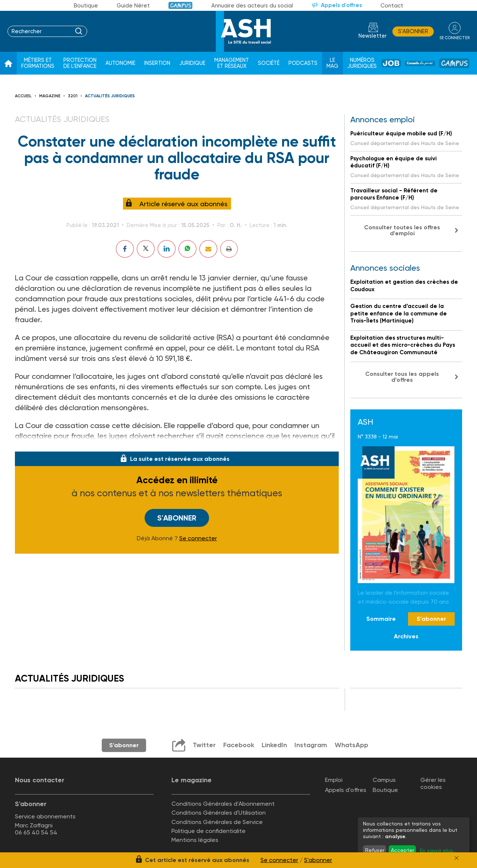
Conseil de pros (420, 63)
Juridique (192, 63)
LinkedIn (274, 745)
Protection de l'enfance (80, 63)
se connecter (454, 38)
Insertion (157, 63)
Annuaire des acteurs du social (252, 6)
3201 (73, 96)
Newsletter (373, 36)
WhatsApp (351, 745)
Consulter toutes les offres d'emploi (402, 230)
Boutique (86, 6)
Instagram (311, 745)
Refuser (375, 850)
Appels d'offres (341, 5)
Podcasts (303, 63)
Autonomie (120, 63)
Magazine (50, 96)
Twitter (204, 745)
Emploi (334, 780)
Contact (392, 6)
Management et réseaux (232, 63)
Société (269, 63)
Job (391, 63)
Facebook (239, 745)
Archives (406, 636)
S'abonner (413, 31)
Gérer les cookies (433, 783)
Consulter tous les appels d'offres (402, 377)
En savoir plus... (438, 850)
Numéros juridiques (362, 63)
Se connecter (198, 538)
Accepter (402, 850)
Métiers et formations (38, 63)
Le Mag (332, 63)
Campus (181, 5)
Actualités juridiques (110, 96)
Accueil (23, 96)
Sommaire (381, 619)
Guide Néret (133, 6)
